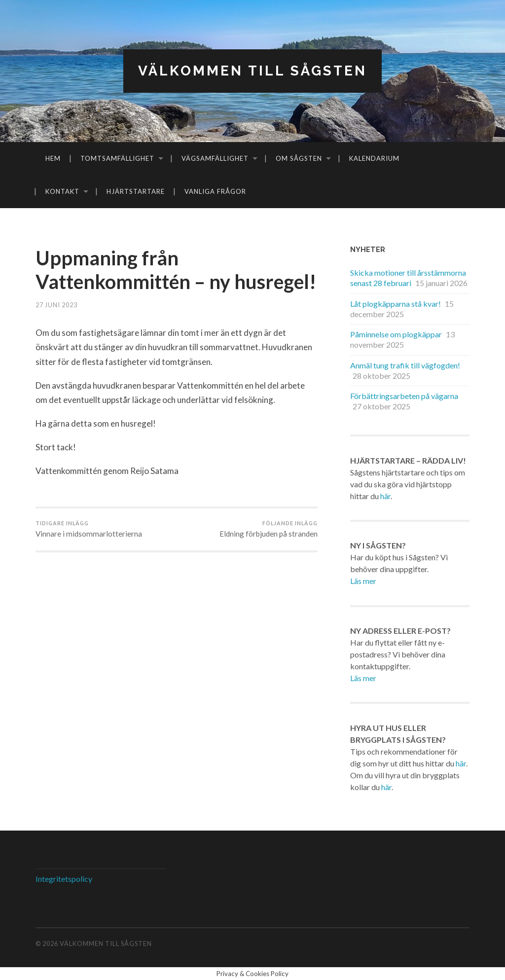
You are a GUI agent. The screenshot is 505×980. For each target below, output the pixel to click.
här (385, 496)
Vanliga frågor (215, 191)
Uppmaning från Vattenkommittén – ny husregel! (134, 282)
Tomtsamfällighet (117, 158)
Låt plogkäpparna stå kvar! (396, 304)
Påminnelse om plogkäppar (396, 334)
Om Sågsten (299, 158)
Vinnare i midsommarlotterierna (89, 553)
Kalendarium (374, 158)
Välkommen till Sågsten (252, 71)
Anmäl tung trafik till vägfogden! (405, 365)
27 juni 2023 (56, 328)
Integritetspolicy (64, 879)
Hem (53, 158)
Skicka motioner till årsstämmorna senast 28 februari (408, 278)
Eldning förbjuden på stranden (269, 553)
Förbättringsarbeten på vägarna (404, 396)
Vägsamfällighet (215, 158)
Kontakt (62, 191)
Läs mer (363, 581)
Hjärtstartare (136, 191)
